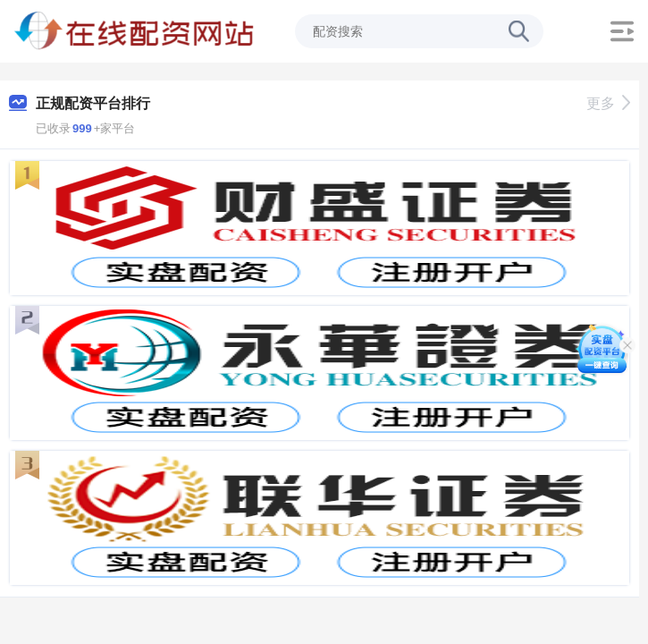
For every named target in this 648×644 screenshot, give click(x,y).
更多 (608, 103)
